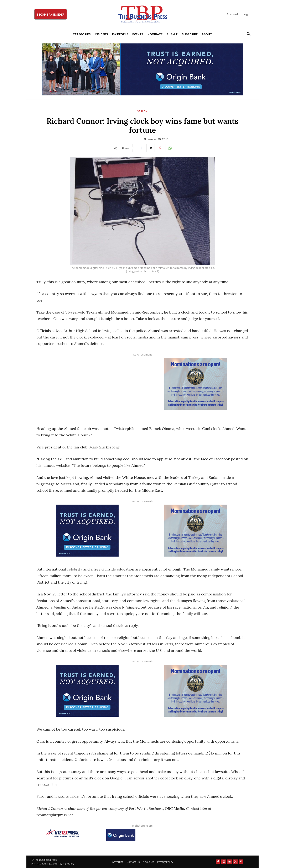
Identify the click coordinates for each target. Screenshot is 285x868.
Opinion (142, 111)
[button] (247, 34)
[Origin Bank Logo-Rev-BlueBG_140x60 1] (121, 835)
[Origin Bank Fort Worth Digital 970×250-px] (142, 69)
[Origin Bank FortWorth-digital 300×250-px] (87, 531)
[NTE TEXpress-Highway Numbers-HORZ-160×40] (62, 833)
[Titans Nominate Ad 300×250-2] (196, 384)
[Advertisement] (87, 387)
